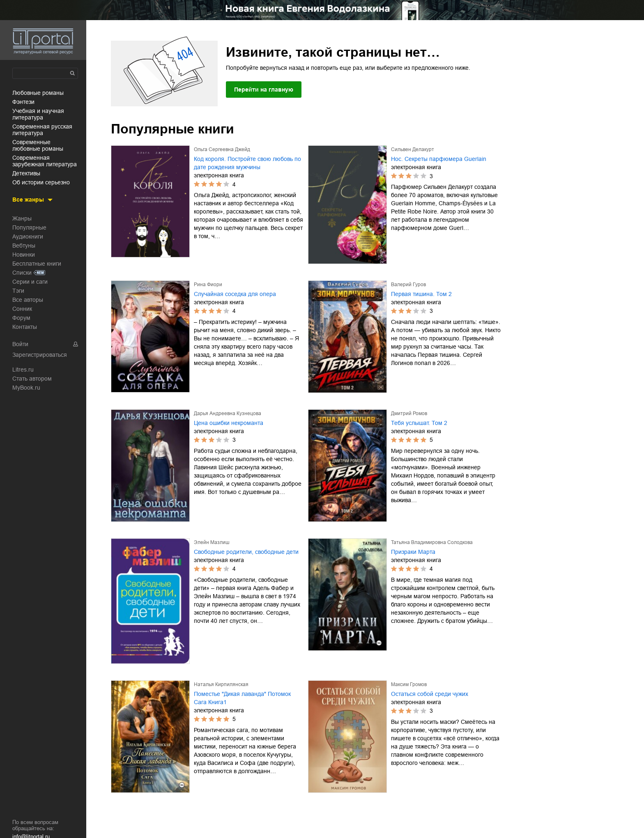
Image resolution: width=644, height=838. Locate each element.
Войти (20, 344)
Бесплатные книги (37, 264)
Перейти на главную (264, 90)
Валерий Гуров (408, 285)
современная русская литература (42, 130)
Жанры (22, 218)
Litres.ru (23, 370)
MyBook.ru (26, 388)
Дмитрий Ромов (409, 413)
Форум (21, 318)
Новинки (24, 255)
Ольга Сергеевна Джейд (222, 149)
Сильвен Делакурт (413, 149)
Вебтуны (24, 246)
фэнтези (23, 102)
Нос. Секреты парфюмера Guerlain (439, 159)
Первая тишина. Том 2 (421, 294)
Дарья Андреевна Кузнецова (228, 413)
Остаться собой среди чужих (430, 694)
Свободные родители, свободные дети (246, 552)
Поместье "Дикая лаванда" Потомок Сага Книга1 (242, 698)
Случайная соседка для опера (235, 294)
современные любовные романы (38, 145)
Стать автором (32, 379)
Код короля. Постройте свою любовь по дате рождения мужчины (247, 163)
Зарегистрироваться (40, 355)
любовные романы (38, 93)
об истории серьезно (41, 182)
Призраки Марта (413, 552)
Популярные (29, 227)
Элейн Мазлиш (212, 542)
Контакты (25, 327)
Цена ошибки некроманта (229, 423)
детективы (26, 173)
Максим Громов (409, 684)
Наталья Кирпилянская (221, 684)
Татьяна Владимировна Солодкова (432, 542)
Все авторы (28, 300)
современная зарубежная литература (45, 161)
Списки (22, 273)
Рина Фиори (208, 285)
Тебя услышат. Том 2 (419, 423)
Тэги (18, 291)
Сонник (22, 309)
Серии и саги (30, 282)
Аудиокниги (28, 236)
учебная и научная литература (38, 114)
